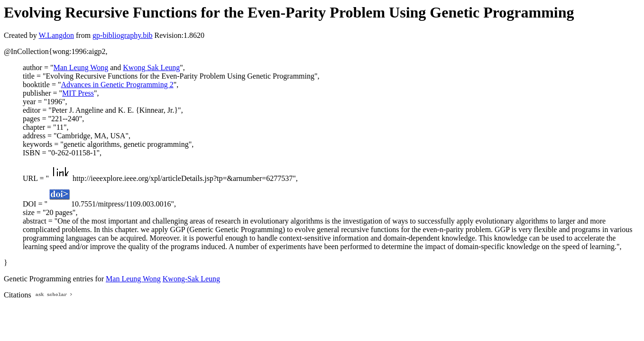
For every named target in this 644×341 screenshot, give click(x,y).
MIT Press (78, 93)
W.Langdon (56, 35)
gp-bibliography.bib (123, 35)
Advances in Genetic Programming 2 (117, 85)
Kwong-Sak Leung (191, 279)
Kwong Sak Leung (151, 67)
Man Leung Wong (81, 67)
